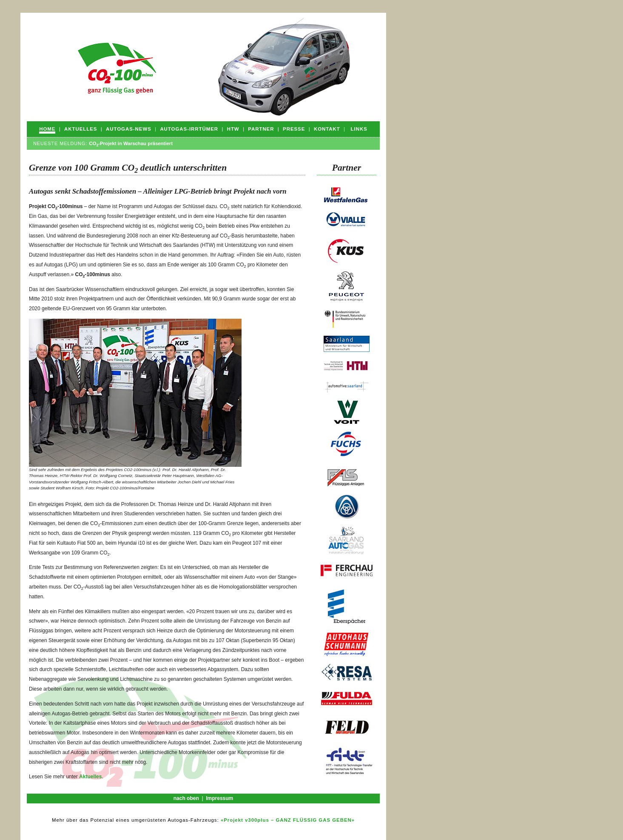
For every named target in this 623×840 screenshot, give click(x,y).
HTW (233, 129)
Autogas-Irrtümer (189, 129)
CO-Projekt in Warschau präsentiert (131, 143)
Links (359, 129)
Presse (294, 129)
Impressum (219, 798)
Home (47, 129)
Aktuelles (81, 129)
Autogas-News (129, 129)
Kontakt (327, 129)
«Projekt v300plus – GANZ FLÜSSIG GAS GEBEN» (288, 820)
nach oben (186, 798)
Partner (261, 129)
